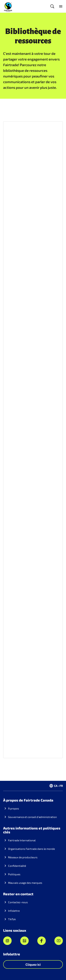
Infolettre (14, 911)
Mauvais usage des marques (25, 883)
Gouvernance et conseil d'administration (32, 817)
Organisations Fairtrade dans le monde (32, 849)
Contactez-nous (18, 902)
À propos (14, 808)
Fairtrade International (22, 840)
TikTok (12, 919)
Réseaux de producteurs (23, 857)
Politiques (14, 874)
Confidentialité (17, 866)
